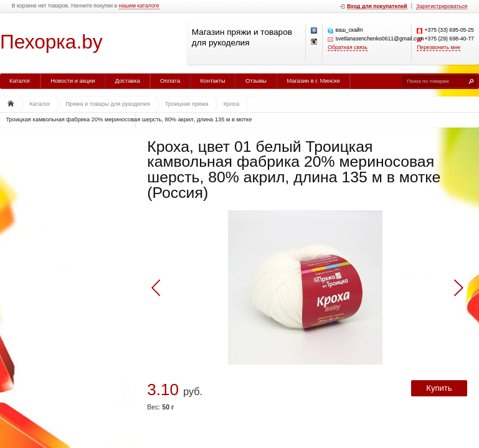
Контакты (212, 81)
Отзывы (256, 81)
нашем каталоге (139, 6)
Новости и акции (73, 81)
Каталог (20, 81)
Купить (439, 388)
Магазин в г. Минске (313, 81)
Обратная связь (348, 48)
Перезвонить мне (439, 48)
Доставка (128, 81)
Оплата (170, 81)
